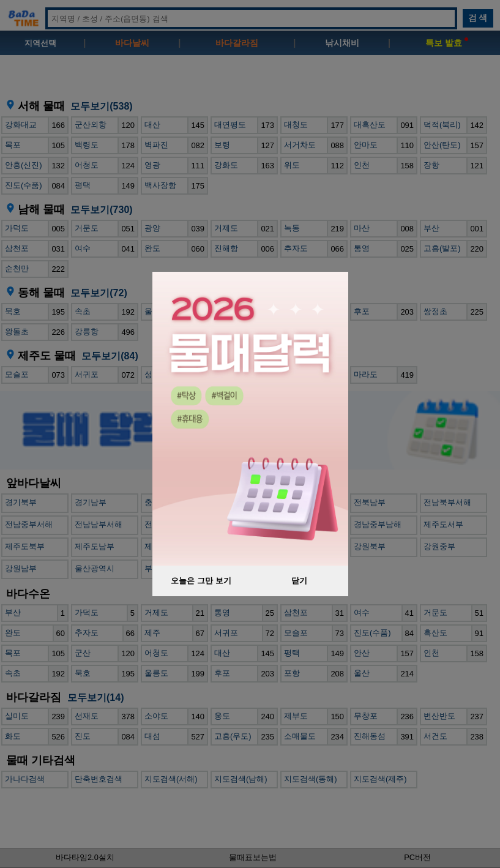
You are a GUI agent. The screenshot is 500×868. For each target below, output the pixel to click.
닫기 (299, 581)
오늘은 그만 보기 (201, 581)
